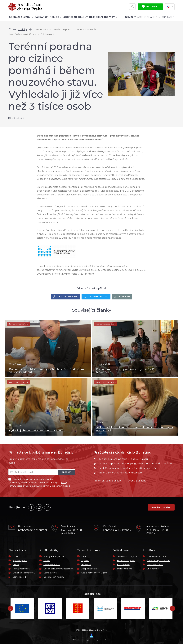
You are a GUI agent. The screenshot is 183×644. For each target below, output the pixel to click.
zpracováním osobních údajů (40, 479)
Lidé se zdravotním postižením (58, 569)
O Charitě (152, 17)
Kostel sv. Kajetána (126, 561)
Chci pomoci (153, 569)
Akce (140, 17)
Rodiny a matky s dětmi (55, 556)
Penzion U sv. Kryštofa (128, 556)
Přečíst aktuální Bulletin (107, 481)
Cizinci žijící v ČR (51, 573)
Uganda (85, 561)
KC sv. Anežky (123, 565)
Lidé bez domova (52, 565)
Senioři (47, 561)
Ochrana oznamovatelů (24, 573)
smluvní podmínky (42, 486)
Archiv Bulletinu (137, 481)
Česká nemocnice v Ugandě (95, 573)
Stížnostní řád (19, 577)
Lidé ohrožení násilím (54, 577)
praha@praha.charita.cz (33, 530)
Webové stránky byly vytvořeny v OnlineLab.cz (92, 637)
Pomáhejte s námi (161, 507)
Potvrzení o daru (155, 565)
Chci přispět (150, 7)
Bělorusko (86, 565)
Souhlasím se (31, 479)
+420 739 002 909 (72, 530)
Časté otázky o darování (158, 561)
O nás (15, 556)
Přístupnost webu (21, 569)
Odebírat (67, 472)
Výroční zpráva (20, 561)
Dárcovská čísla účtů (157, 556)
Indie (84, 556)
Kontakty (168, 17)
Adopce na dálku (90, 569)
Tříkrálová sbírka (124, 569)
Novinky (130, 17)
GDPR (16, 565)
